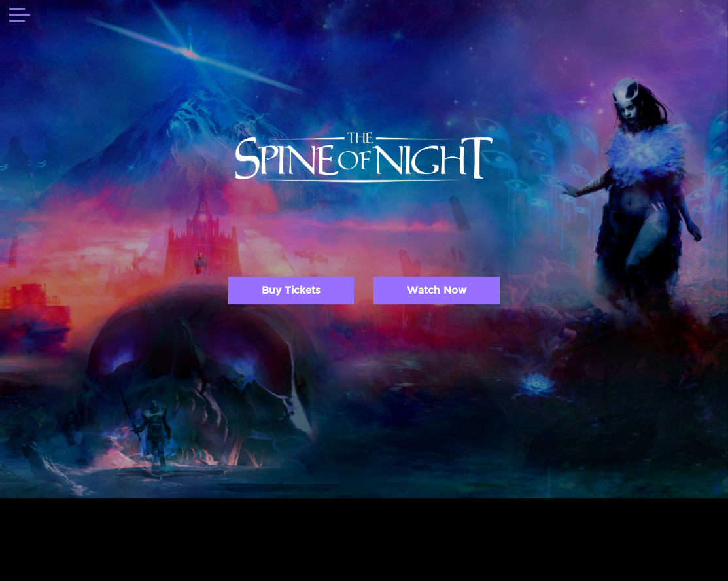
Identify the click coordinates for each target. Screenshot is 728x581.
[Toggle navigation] (20, 16)
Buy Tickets (291, 290)
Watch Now (437, 290)
